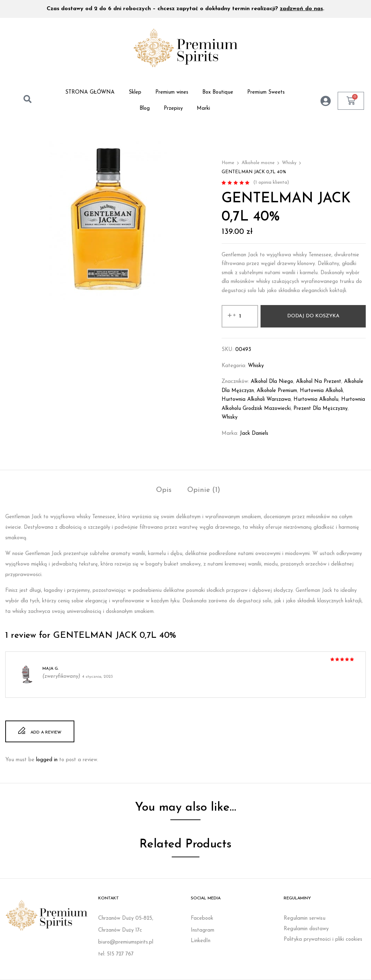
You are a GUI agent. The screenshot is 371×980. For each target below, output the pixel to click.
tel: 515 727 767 (116, 954)
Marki (203, 109)
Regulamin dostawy (306, 929)
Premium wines (172, 92)
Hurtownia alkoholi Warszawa (256, 400)
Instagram (203, 930)
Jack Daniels (254, 434)
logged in (47, 760)
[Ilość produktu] (240, 316)
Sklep (135, 92)
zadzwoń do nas (301, 9)
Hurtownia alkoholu (316, 400)
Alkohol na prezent (319, 382)
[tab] (164, 491)
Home (228, 163)
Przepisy (173, 109)
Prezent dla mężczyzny (321, 409)
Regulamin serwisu (305, 918)
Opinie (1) (204, 490)
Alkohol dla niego (272, 382)
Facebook (202, 918)
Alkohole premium (277, 391)
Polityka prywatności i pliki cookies (323, 940)
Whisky (289, 163)
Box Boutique (218, 92)
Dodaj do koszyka (313, 316)
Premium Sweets (266, 92)
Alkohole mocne (258, 163)
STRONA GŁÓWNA (90, 92)
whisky (230, 417)
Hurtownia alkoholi (321, 391)
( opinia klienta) (271, 183)
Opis (164, 490)
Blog (145, 109)
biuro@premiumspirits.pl (126, 942)
